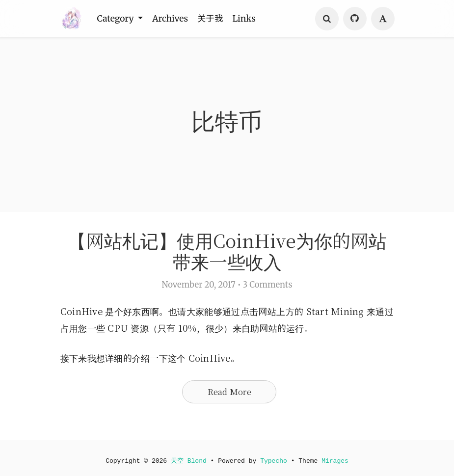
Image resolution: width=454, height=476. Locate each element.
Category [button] (118, 19)
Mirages (337, 461)
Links (254, 19)
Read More (229, 394)
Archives (175, 19)
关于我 (218, 19)
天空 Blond (188, 461)
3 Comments (268, 286)
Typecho (274, 461)
